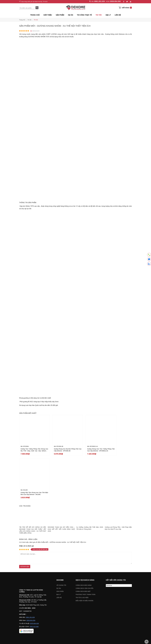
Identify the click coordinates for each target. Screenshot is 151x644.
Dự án (70, 15)
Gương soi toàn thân (97, 602)
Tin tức (99, 15)
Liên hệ (118, 15)
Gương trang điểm (72, 602)
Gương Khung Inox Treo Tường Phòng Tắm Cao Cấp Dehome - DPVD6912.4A (90, 448)
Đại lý (59, 548)
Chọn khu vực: (65, 619)
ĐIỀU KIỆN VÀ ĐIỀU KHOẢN (84, 554)
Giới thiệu (48, 15)
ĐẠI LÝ (108, 15)
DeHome (109, 539)
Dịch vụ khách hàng (85, 534)
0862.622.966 (34, 580)
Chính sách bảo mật (83, 545)
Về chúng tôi (61, 539)
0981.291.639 (99, 1)
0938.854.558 (115, 1)
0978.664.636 (34, 577)
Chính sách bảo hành (84, 539)
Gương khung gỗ (110, 602)
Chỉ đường (24, 639)
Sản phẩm (60, 545)
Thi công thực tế (84, 15)
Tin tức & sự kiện (82, 551)
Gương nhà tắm (60, 602)
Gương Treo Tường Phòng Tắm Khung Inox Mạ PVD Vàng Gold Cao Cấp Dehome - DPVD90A (32, 448)
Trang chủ (35, 15)
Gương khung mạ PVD (46, 602)
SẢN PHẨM (60, 15)
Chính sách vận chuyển (85, 542)
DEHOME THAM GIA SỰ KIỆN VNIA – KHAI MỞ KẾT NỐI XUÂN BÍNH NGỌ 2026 (61, 483)
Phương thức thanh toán (86, 548)
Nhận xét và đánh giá (26, 499)
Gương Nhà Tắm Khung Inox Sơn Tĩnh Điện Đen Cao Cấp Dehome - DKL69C (119, 448)
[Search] (37, 8)
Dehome (60, 534)
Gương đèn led (84, 602)
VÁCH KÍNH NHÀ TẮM (124, 602)
